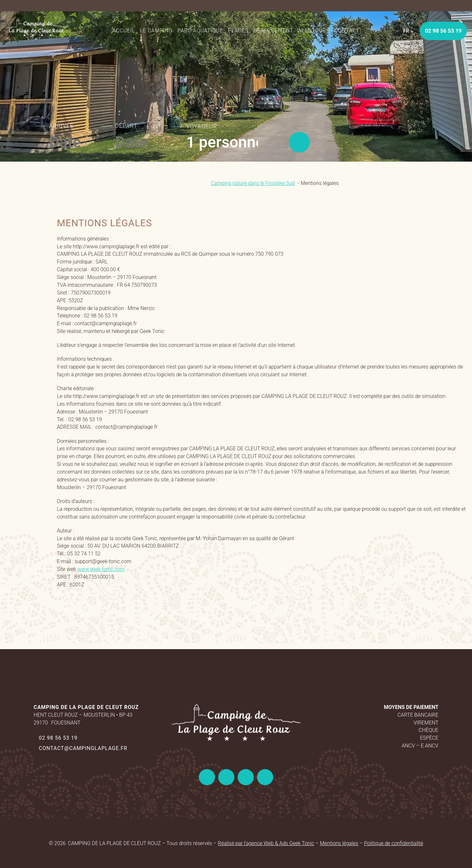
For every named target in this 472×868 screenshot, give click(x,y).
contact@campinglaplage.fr (83, 748)
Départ (126, 126)
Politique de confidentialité (394, 843)
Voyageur (202, 126)
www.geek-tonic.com (101, 569)
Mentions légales (339, 843)
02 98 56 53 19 (58, 738)
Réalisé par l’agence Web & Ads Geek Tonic (266, 843)
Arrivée (61, 126)
